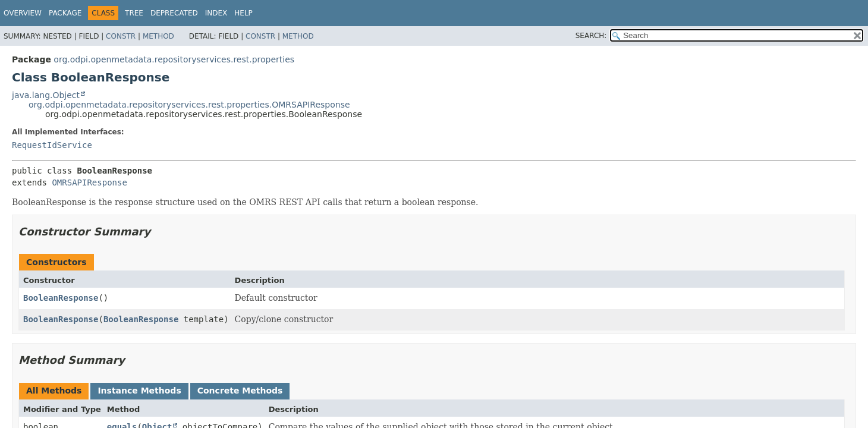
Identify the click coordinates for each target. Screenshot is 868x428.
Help (243, 13)
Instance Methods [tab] (139, 391)
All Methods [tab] (54, 391)
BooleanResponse (61, 298)
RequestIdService (52, 145)
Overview (23, 13)
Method (158, 36)
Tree (134, 13)
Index (216, 13)
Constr (121, 36)
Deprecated (174, 13)
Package (65, 13)
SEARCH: (591, 36)
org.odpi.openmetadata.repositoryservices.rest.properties (174, 59)
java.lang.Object (46, 95)
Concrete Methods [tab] (240, 391)
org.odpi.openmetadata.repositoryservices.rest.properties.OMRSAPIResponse (189, 105)
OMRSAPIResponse (89, 182)
